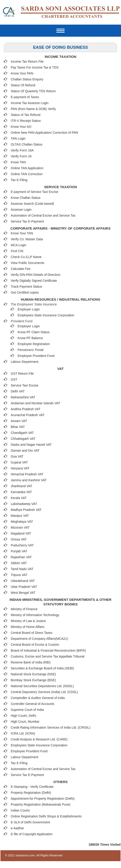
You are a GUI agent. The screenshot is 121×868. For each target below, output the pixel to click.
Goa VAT (17, 456)
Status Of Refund (23, 85)
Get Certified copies (25, 292)
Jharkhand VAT (21, 486)
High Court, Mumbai (25, 722)
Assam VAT (19, 421)
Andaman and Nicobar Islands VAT (36, 403)
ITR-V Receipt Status (26, 121)
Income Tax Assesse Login (30, 103)
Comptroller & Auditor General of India (38, 698)
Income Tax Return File (27, 61)
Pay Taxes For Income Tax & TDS (35, 67)
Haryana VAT (20, 468)
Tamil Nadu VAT (22, 569)
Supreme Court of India (27, 710)
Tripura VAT (19, 575)
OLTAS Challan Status (27, 144)
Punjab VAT (19, 551)
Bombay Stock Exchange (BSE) (33, 680)
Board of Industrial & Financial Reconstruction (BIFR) (48, 650)
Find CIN (17, 251)
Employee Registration (34, 344)
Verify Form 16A (22, 150)
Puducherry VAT (22, 545)
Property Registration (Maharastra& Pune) (41, 804)
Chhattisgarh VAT (23, 439)
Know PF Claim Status (34, 332)
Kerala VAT (19, 498)
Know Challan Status (26, 198)
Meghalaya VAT (22, 522)
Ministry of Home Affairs (28, 627)
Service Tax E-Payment (27, 221)
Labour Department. (25, 362)
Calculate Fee (21, 269)
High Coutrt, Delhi (23, 716)
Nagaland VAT (21, 533)
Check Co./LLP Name (26, 257)
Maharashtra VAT (23, 397)
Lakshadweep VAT (24, 504)
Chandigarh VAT (22, 433)
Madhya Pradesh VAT (26, 510)
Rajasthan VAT (21, 557)
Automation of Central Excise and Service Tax (43, 215)
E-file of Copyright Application (32, 834)
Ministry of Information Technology (35, 615)
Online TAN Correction (27, 174)
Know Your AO (21, 127)
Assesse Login (21, 210)
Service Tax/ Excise (25, 385)
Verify (52, 109)
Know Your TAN (22, 233)
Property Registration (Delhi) (31, 793)
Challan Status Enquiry (27, 79)
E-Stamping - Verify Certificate (32, 787)
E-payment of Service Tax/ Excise (34, 192)
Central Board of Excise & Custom (35, 645)
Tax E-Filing (19, 180)
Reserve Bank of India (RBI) (31, 662)
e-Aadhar (17, 828)
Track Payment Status (26, 287)
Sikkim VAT (19, 563)
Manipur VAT (20, 516)
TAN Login (18, 138)
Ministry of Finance (24, 609)
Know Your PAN (22, 73)
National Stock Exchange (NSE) (33, 674)
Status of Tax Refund (26, 115)
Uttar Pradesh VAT (24, 587)
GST (14, 379)
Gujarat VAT (19, 462)
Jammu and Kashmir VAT (29, 480)
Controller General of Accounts (33, 704)
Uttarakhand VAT (23, 581)
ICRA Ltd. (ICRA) (23, 733)
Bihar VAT (18, 427)
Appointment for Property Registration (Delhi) (43, 799)
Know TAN (18, 162)
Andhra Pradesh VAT (26, 409)
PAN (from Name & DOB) (29, 109)
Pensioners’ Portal (30, 350)
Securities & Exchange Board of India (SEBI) (42, 668)
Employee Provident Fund (29, 751)
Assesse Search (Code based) (32, 204)
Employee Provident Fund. (36, 356)
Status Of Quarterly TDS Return (33, 91)
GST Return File (22, 374)
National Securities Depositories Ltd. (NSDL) (42, 686)
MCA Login (18, 245)
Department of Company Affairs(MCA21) (39, 639)
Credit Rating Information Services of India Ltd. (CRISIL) (51, 727)
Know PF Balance (30, 338)
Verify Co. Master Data (27, 239)
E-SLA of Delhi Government (30, 822)
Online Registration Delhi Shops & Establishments (46, 816)
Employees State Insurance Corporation (46, 315)
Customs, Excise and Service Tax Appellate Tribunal (48, 656)
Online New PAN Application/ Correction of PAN (44, 133)
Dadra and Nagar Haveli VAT (31, 445)
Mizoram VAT (20, 527)
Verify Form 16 (21, 156)
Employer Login (29, 309)
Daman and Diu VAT (25, 451)
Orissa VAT (19, 539)
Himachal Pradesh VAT (27, 474)
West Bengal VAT (23, 593)
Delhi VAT (18, 391)
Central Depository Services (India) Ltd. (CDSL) (44, 692)
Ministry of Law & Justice (28, 621)
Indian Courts (20, 810)
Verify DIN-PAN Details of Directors (36, 275)
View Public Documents (28, 263)
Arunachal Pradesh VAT (28, 415)
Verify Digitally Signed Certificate (34, 281)
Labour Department (25, 757)
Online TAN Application (27, 168)
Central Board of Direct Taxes (32, 633)
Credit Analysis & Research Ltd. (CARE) (39, 739)
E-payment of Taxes (25, 97)
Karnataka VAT (21, 492)
